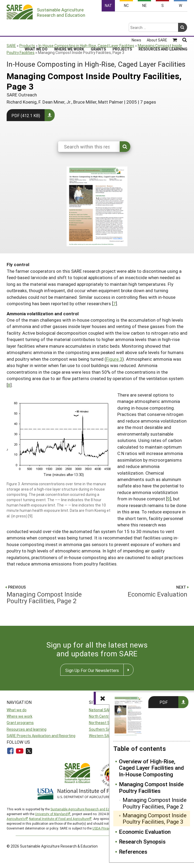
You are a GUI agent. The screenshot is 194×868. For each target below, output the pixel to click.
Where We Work (69, 28)
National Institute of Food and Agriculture (59, 819)
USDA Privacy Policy (107, 828)
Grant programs (20, 723)
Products (27, 46)
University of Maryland (51, 814)
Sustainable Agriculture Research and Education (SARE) (91, 809)
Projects (122, 28)
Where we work (20, 716)
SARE (11, 46)
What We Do (36, 28)
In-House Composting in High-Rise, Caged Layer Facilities (86, 46)
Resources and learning (27, 729)
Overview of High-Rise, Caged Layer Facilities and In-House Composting (151, 768)
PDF (164, 702)
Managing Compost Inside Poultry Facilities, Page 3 (155, 818)
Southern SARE (102, 729)
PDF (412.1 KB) (26, 115)
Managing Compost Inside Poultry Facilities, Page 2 (155, 803)
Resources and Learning (163, 28)
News (136, 19)
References (133, 852)
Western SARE (101, 736)
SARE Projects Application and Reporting (41, 736)
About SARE (157, 19)
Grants (98, 28)
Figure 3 (114, 359)
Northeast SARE (103, 723)
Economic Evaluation (145, 832)
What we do (17, 710)
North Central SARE (105, 716)
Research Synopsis (142, 841)
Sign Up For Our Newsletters (92, 670)
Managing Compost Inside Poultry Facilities (151, 787)
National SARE (101, 710)
